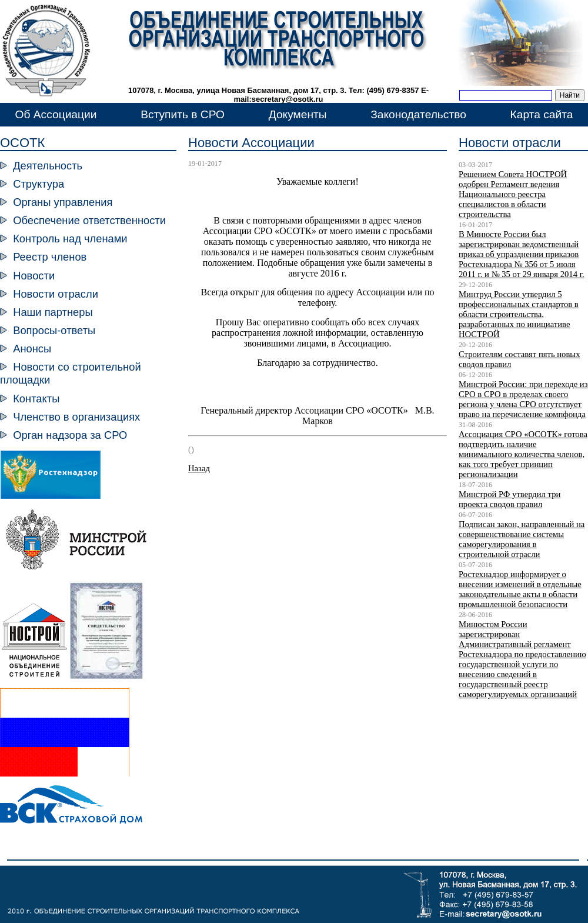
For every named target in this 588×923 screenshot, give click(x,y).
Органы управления (63, 202)
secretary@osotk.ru (288, 99)
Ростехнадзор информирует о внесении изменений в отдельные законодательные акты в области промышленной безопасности (520, 589)
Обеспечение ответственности (89, 220)
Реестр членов (50, 257)
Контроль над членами (70, 239)
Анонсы (32, 349)
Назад (199, 468)
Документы (298, 114)
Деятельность (48, 166)
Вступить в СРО (183, 114)
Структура (39, 184)
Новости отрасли (56, 294)
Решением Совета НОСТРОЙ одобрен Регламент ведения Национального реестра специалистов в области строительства (513, 194)
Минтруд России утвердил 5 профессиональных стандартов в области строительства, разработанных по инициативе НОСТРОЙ (519, 314)
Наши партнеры (53, 312)
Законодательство (418, 114)
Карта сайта (542, 114)
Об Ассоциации (56, 114)
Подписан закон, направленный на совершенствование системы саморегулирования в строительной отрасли (522, 539)
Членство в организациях (76, 417)
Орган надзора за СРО (70, 435)
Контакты (36, 399)
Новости (34, 276)
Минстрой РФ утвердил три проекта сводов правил (510, 499)
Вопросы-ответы (54, 330)
